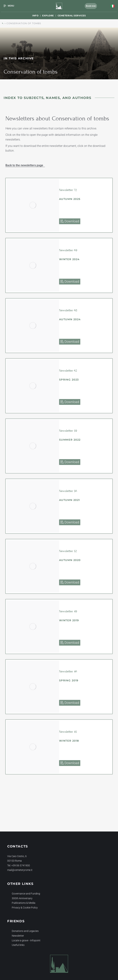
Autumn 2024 (70, 319)
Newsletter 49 (68, 611)
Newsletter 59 (68, 431)
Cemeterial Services (72, 16)
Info (35, 16)
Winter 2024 (70, 259)
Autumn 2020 (70, 560)
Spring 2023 (69, 380)
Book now (91, 6)
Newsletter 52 (68, 551)
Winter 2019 (69, 620)
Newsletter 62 (68, 371)
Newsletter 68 (68, 310)
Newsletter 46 (68, 671)
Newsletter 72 (68, 190)
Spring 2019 (69, 680)
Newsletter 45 (68, 732)
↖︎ (3, 23)
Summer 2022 (70, 440)
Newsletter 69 (68, 250)
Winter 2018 (69, 741)
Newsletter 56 (68, 491)
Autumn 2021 (70, 500)
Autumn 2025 (70, 199)
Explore (48, 16)
